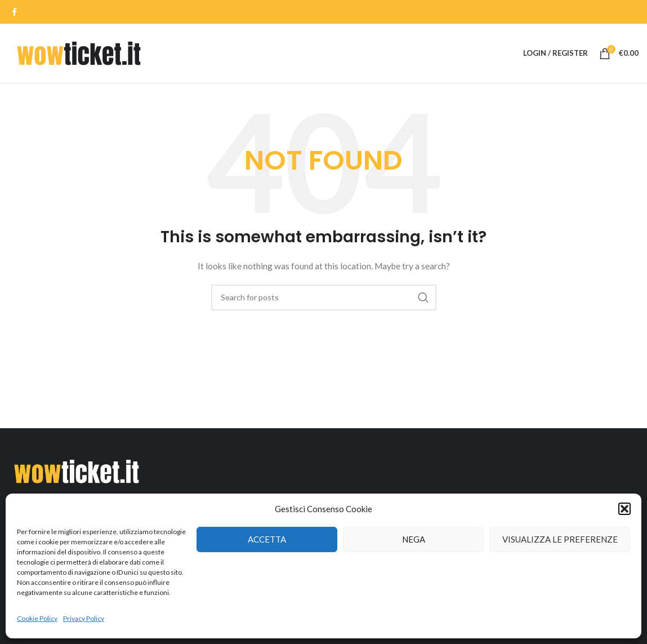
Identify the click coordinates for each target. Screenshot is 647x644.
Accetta (267, 539)
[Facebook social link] (14, 12)
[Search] (324, 297)
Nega (414, 539)
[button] (624, 509)
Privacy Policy (84, 618)
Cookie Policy (37, 618)
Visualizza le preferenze (560, 539)
